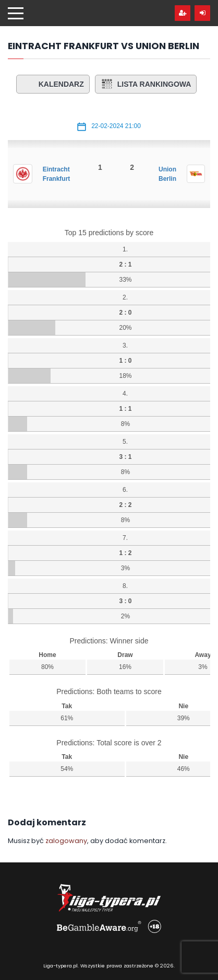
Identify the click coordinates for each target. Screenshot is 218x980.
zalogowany (66, 841)
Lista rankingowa (146, 84)
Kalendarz (53, 84)
